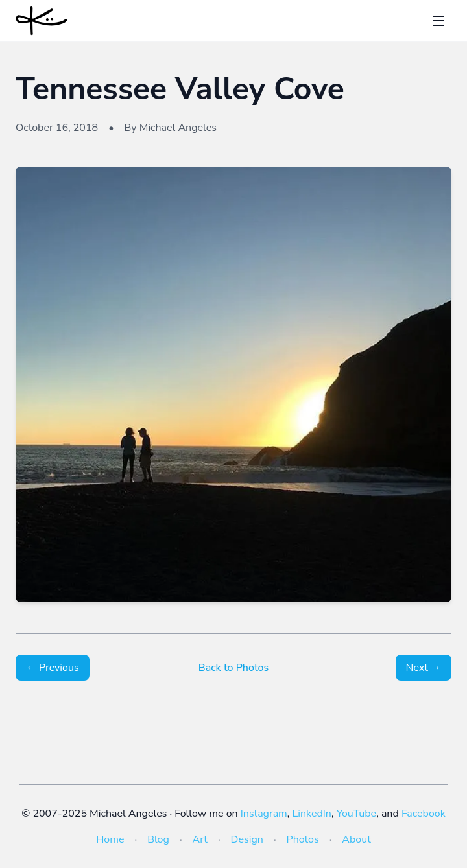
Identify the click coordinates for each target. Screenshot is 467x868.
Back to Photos (233, 668)
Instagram (264, 814)
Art (200, 839)
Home (110, 839)
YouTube (356, 814)
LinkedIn (312, 814)
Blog (158, 839)
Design (247, 839)
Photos (303, 839)
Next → (424, 668)
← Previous (53, 668)
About (356, 839)
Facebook (424, 814)
